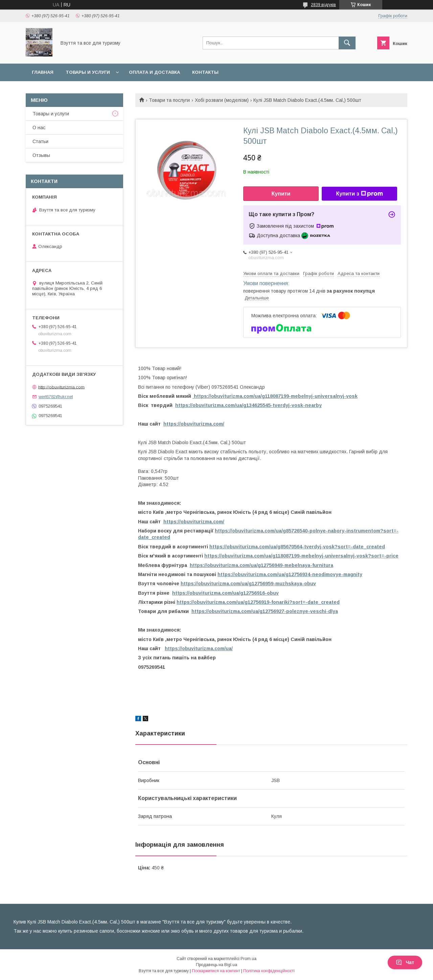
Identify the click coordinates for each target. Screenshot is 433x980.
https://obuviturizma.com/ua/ (199, 648)
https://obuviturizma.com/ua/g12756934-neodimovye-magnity (290, 574)
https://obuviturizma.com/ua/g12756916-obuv (225, 593)
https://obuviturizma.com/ (194, 424)
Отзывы (41, 155)
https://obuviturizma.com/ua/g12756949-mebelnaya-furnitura (261, 565)
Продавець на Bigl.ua (216, 965)
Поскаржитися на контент (216, 971)
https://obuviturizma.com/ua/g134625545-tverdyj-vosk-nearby (248, 405)
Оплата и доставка (154, 72)
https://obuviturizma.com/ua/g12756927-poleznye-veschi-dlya (265, 611)
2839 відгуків (323, 5)
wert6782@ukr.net (56, 397)
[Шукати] (347, 43)
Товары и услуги (88, 72)
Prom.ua (248, 959)
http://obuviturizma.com (61, 387)
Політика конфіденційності (269, 971)
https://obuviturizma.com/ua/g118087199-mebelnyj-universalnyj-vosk (275, 396)
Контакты (205, 72)
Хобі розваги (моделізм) (222, 100)
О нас (39, 128)
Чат (405, 962)
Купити (281, 194)
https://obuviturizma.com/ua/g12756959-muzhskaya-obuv (248, 584)
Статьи (40, 141)
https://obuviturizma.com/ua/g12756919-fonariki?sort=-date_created (258, 602)
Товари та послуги (169, 100)
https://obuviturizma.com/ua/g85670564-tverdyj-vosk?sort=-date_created (297, 547)
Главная (43, 72)
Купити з (359, 194)
